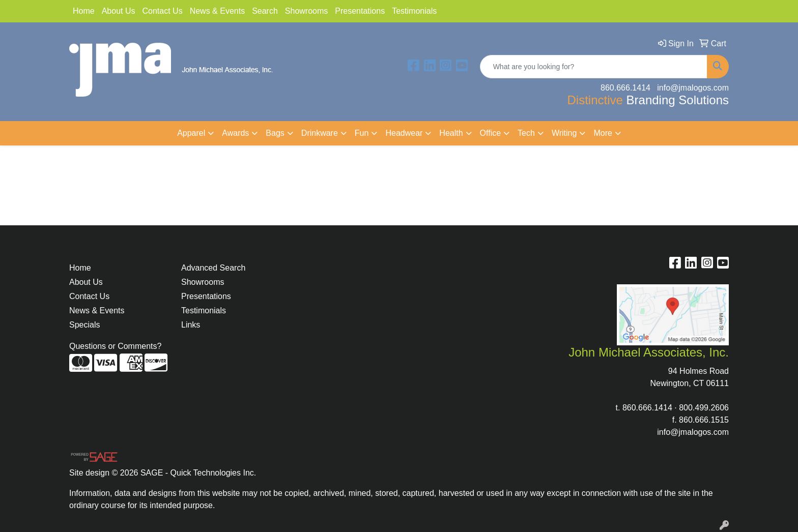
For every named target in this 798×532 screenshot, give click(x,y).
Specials (84, 325)
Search (265, 11)
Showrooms (306, 11)
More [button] (603, 133)
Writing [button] (564, 133)
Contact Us (163, 11)
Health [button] (451, 133)
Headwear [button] (404, 133)
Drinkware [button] (320, 133)
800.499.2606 (704, 408)
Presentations (360, 11)
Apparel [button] (191, 133)
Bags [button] (275, 133)
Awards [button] (235, 133)
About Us (119, 11)
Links (191, 325)
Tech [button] (526, 133)
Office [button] (491, 133)
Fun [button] (362, 133)
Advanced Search (213, 268)
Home (84, 11)
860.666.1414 (647, 408)
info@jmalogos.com (693, 432)
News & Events (217, 11)
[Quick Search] (594, 67)
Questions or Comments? (115, 346)
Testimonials (414, 11)
